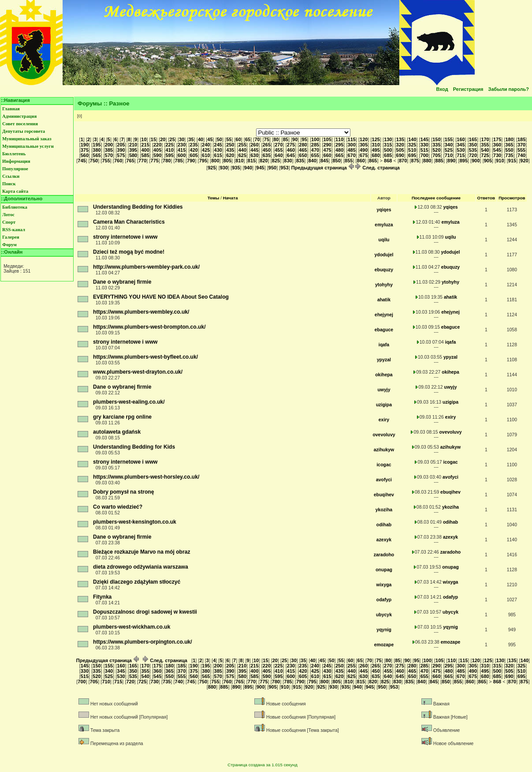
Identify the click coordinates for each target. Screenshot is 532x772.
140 (412, 139)
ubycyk (384, 615)
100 (315, 139)
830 (288, 161)
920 (524, 161)
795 (203, 161)
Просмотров (512, 198)
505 (400, 150)
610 (206, 155)
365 (509, 145)
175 (497, 139)
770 (142, 161)
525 (449, 150)
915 (512, 161)
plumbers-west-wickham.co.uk (132, 627)
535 (473, 150)
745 (82, 161)
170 (485, 139)
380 (97, 150)
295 (339, 145)
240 (206, 145)
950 (272, 168)
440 (242, 150)
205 (121, 145)
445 (254, 150)
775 (155, 161)
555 (521, 150)
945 (260, 168)
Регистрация (468, 89)
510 (412, 150)
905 (488, 161)
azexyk (384, 540)
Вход (442, 89)
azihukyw (384, 450)
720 (473, 155)
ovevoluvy (384, 435)
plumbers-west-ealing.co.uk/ (129, 402)
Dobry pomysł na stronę (123, 492)
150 (436, 139)
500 (388, 150)
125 (376, 139)
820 (264, 161)
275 (291, 145)
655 (315, 155)
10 (144, 139)
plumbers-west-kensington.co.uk (135, 522)
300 (351, 145)
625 (242, 155)
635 (267, 155)
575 (121, 155)
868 (388, 161)
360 (497, 145)
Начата (231, 198)
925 (212, 168)
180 (509, 139)
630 (254, 155)
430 (218, 150)
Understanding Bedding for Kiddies (138, 207)
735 (509, 155)
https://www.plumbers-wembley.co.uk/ (141, 312)
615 (218, 155)
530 (461, 150)
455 (279, 150)
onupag (384, 570)
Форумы (90, 103)
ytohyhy (384, 285)
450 (267, 150)
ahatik (384, 300)
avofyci (384, 480)
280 (303, 145)
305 (364, 145)
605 (194, 155)
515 (424, 150)
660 (327, 155)
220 (157, 145)
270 (279, 145)
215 (145, 145)
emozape (384, 645)
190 (85, 145)
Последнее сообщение (436, 198)
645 (291, 155)
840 (312, 161)
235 (194, 145)
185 (521, 139)
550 (509, 150)
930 (224, 168)
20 (163, 139)
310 (376, 145)
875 (415, 161)
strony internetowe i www (125, 237)
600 (182, 155)
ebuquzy (384, 270)
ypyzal (384, 360)
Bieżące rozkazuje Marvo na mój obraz (141, 552)
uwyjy (384, 390)
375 (85, 150)
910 (500, 161)
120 (364, 139)
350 (473, 145)
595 (169, 155)
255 (242, 145)
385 (109, 150)
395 (133, 150)
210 (133, 145)
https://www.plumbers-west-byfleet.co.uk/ (145, 357)
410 (169, 150)
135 (400, 139)
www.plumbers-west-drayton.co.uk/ (138, 372)
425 (206, 150)
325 (412, 145)
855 (349, 161)
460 (291, 150)
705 (436, 155)
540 (485, 150)
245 (218, 145)
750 (94, 161)
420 (194, 150)
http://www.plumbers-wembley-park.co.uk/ (146, 267)
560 (85, 155)
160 (461, 139)
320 (400, 145)
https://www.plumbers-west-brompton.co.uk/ (149, 327)
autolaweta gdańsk (117, 432)
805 (227, 161)
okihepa (384, 375)
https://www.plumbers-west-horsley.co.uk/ (146, 477)
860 (361, 161)
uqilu (384, 240)
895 (464, 161)
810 (239, 161)
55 (229, 139)
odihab (384, 525)
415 (182, 150)
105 (327, 139)
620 (230, 155)
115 (352, 139)
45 (210, 139)
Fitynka (102, 597)
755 (106, 161)
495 (376, 150)
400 (145, 150)
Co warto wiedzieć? (118, 507)
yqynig (384, 630)
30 (182, 139)
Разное (119, 103)
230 (182, 145)
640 (279, 155)
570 (109, 155)
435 (230, 150)
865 (373, 161)
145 (424, 139)
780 (167, 161)
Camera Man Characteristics (129, 222)
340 (449, 145)
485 (351, 150)
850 (336, 161)
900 (476, 161)
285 (315, 145)
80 (276, 139)
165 (473, 139)
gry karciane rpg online (122, 417)
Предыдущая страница (323, 168)
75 (267, 139)
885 (439, 161)
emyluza (384, 225)
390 (121, 150)
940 (248, 168)
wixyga (384, 585)
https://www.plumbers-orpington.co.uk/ (143, 642)
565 (97, 155)
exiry (384, 420)
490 (364, 150)
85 (286, 139)
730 (497, 155)
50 (219, 139)
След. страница (378, 168)
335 (436, 145)
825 (276, 161)
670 (351, 155)
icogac (384, 465)
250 (230, 145)
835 (300, 161)
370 (521, 145)
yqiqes (384, 210)
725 (485, 155)
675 (364, 155)
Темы (214, 198)
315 (388, 145)
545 (497, 150)
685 (388, 155)
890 (451, 161)
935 (236, 168)
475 (327, 150)
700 (424, 155)
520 (436, 150)
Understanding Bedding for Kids (134, 447)
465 (303, 150)
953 (284, 168)
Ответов (486, 198)
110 (339, 139)
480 (339, 150)
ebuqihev (384, 495)
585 (145, 155)
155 (449, 139)
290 (327, 145)
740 (521, 155)
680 (376, 155)
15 (153, 139)
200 (109, 145)
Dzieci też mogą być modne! (129, 252)
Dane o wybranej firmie (122, 282)
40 (201, 139)
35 (191, 139)
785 (179, 161)
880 (427, 161)
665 (339, 155)
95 (305, 139)
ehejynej (384, 315)
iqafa (384, 345)
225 (169, 145)
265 (267, 145)
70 (257, 139)
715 (461, 155)
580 (133, 155)
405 (157, 150)
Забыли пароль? (509, 89)
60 (238, 139)
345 (461, 145)
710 (449, 155)
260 (254, 145)
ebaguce (384, 330)
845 (324, 161)
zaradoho (384, 555)
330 (424, 145)
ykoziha (384, 510)
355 (485, 145)
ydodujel (384, 255)
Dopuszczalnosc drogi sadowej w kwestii (145, 612)
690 (400, 155)
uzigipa (384, 405)
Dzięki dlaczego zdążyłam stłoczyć (137, 582)
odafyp (384, 600)
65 (248, 139)
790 (191, 161)
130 (388, 139)
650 (303, 155)
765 (130, 161)
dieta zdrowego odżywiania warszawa (141, 567)
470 (315, 150)
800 (215, 161)
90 (295, 139)
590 (157, 155)
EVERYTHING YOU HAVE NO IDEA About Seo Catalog (161, 297)
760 (118, 161)
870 (403, 161)
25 (172, 139)
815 (252, 161)
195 (97, 145)
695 (412, 155)
